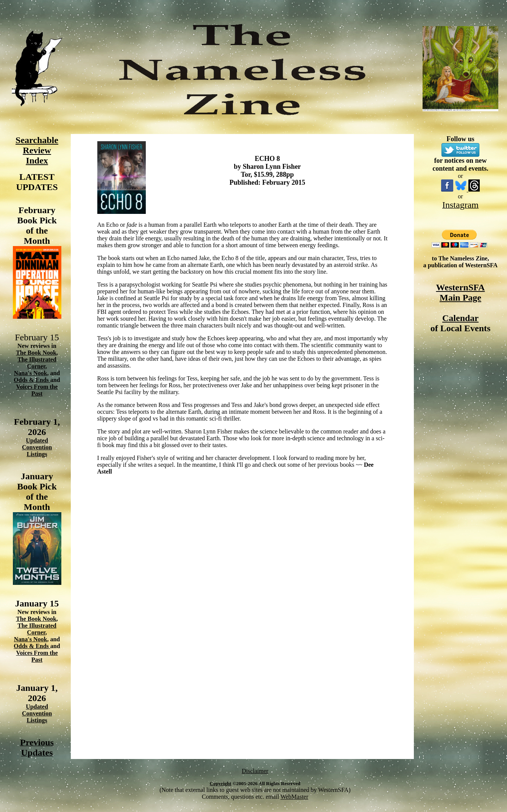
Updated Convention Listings (37, 447)
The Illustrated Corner (37, 363)
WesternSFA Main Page (461, 292)
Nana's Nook (31, 373)
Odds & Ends (32, 380)
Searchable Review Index (37, 150)
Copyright (221, 783)
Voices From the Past (37, 390)
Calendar (460, 318)
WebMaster (294, 797)
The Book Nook (36, 353)
